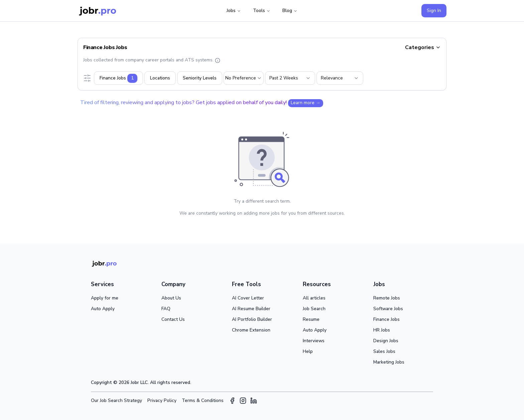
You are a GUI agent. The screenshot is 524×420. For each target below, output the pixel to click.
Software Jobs (388, 309)
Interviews (314, 341)
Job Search (314, 309)
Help (308, 351)
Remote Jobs (387, 298)
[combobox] (244, 78)
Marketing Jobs (389, 362)
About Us (171, 298)
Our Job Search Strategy (116, 400)
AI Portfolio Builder (252, 319)
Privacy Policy (162, 400)
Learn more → (306, 103)
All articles (314, 298)
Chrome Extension (251, 330)
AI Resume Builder (251, 309)
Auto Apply (103, 309)
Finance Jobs (386, 319)
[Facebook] (232, 401)
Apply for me (105, 298)
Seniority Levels (200, 78)
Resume (311, 319)
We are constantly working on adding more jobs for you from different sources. (262, 213)
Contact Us (173, 319)
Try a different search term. (262, 201)
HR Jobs (382, 330)
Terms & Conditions (203, 400)
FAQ (166, 309)
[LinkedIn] (254, 401)
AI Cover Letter (248, 298)
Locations (160, 78)
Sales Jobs (384, 351)
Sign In (434, 11)
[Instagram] (243, 401)
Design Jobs (386, 341)
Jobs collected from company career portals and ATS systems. (152, 60)
